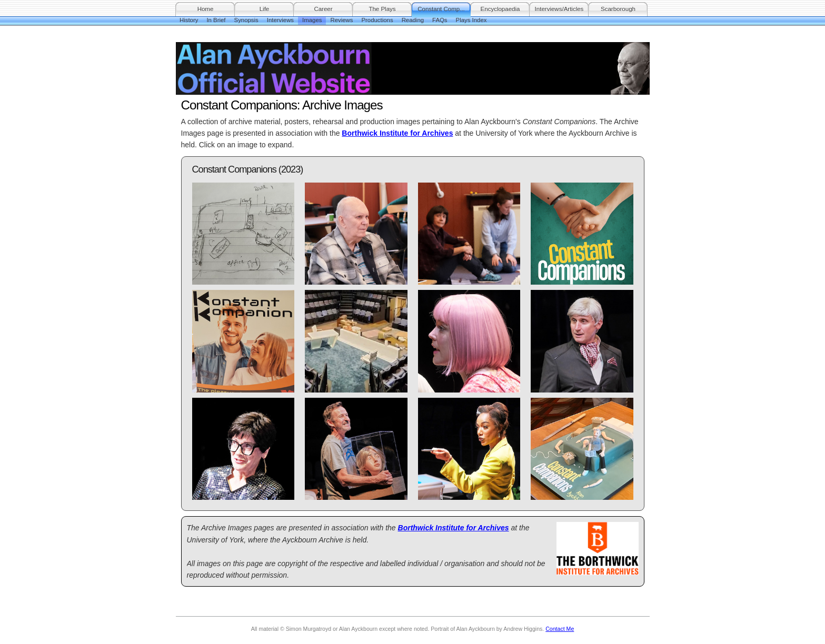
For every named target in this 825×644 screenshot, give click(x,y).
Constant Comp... (441, 9)
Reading (413, 20)
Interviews (280, 20)
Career (323, 9)
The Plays (382, 9)
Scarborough (618, 9)
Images (312, 20)
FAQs (440, 20)
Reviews (341, 20)
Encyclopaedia (500, 9)
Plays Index (471, 20)
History (189, 20)
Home (206, 9)
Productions (377, 20)
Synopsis (246, 20)
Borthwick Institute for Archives (397, 133)
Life (265, 9)
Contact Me (560, 629)
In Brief (216, 20)
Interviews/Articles (559, 9)
